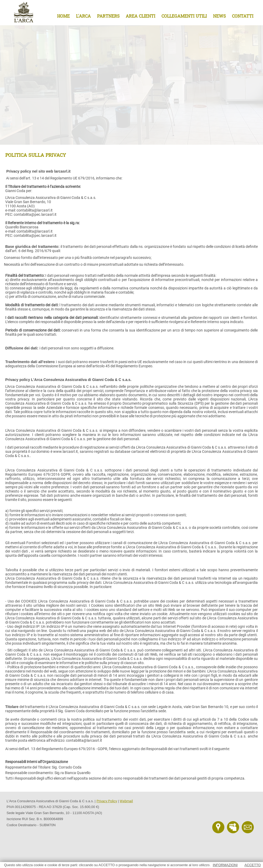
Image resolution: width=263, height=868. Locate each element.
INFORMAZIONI (225, 865)
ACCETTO (253, 865)
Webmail (126, 801)
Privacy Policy (107, 801)
